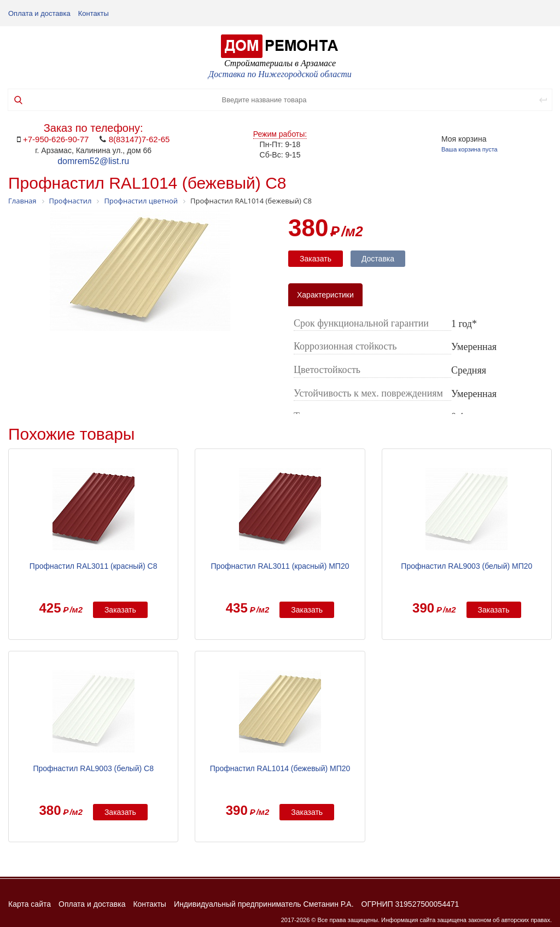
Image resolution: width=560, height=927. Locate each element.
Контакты (94, 13)
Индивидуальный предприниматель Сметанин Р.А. (264, 904)
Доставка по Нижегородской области (280, 74)
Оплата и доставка (39, 13)
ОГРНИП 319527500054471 (410, 904)
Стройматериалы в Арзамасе (280, 63)
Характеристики (325, 295)
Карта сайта (30, 904)
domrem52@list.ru (93, 161)
